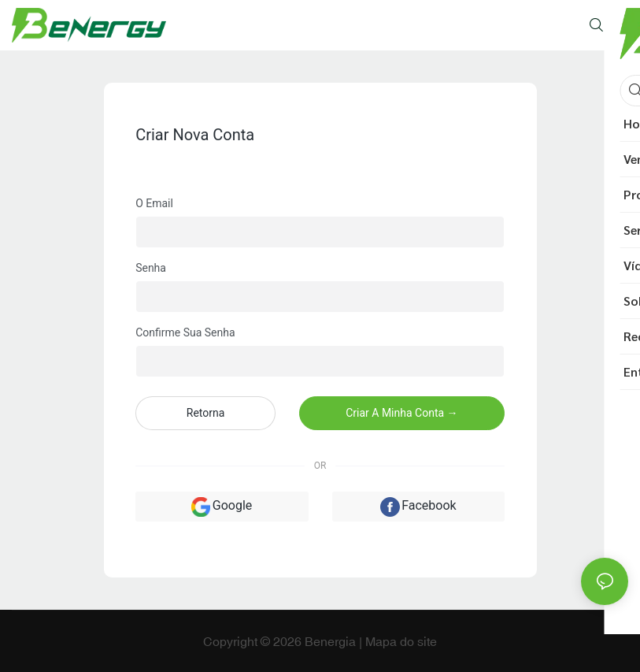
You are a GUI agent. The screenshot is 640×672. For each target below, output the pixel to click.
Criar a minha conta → (401, 413)
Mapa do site (401, 641)
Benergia (332, 641)
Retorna (206, 413)
